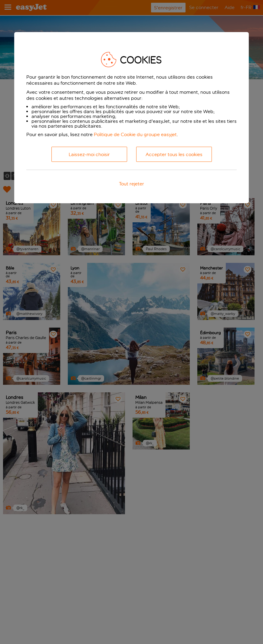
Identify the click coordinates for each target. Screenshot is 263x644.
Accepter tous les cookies (174, 154)
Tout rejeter (131, 184)
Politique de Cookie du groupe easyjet (135, 134)
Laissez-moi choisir (89, 154)
